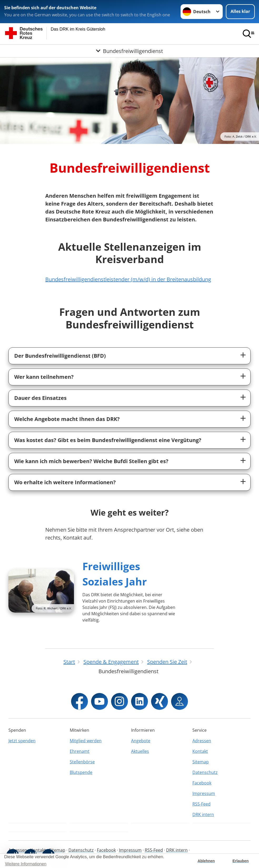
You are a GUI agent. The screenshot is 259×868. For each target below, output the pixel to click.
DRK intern (203, 814)
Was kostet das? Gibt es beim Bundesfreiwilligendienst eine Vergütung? (108, 440)
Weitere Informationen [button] (26, 864)
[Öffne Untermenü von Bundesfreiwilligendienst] (129, 51)
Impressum (204, 793)
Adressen (202, 741)
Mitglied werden (86, 741)
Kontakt (200, 751)
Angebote (141, 741)
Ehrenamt (80, 751)
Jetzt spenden (22, 741)
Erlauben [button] (241, 861)
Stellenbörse (82, 762)
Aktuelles (140, 751)
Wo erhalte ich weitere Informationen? (65, 482)
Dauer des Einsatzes (40, 398)
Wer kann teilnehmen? (44, 377)
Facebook (202, 783)
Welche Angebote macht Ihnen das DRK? (67, 419)
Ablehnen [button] (206, 861)
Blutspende (81, 772)
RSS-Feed (201, 804)
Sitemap (201, 762)
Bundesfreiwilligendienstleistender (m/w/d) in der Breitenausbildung (128, 279)
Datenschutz (205, 772)
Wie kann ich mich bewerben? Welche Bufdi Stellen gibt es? (91, 461)
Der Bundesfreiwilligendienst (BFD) (60, 356)
